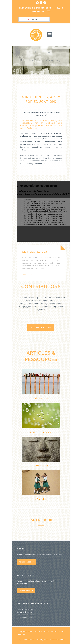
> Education (41, 499)
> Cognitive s (37, 432)
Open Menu (50, 35)
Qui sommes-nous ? (28, 639)
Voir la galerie (26, 590)
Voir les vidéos (26, 562)
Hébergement (43, 639)
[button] (34, 19)
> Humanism (41, 398)
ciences (48, 432)
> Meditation (41, 466)
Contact (62, 639)
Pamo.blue (21, 634)
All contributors (41, 328)
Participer (54, 639)
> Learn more (27, 274)
